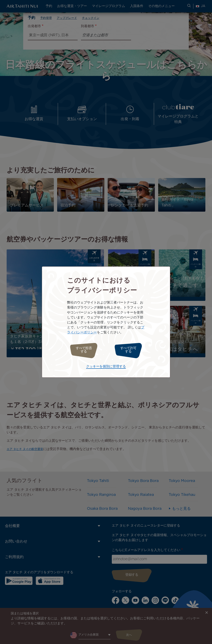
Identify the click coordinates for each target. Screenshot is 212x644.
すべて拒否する (82, 350)
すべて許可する (130, 350)
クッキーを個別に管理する (106, 365)
